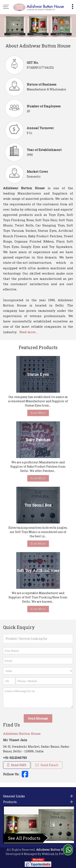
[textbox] (38, 639)
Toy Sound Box (38, 505)
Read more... (28, 332)
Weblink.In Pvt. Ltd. (56, 849)
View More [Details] (38, 413)
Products (10, 797)
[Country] (38, 671)
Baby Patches (38, 440)
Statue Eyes (38, 374)
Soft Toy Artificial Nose (38, 571)
